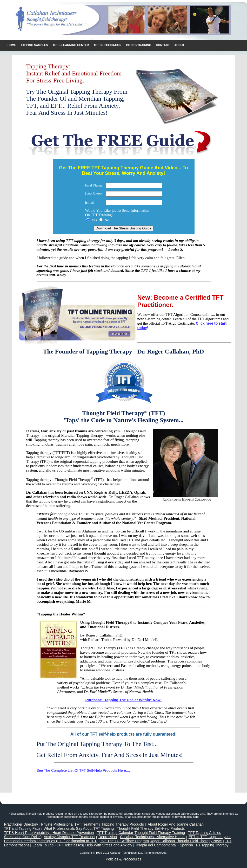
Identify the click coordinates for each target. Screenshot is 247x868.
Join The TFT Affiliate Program (124, 841)
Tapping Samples (34, 45)
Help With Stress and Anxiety (109, 845)
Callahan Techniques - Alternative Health (153, 837)
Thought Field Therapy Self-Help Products (151, 828)
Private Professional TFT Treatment (70, 824)
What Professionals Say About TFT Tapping (79, 828)
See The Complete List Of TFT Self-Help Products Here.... (83, 770)
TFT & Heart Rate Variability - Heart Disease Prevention (49, 833)
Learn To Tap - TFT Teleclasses (58, 845)
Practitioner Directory (21, 824)
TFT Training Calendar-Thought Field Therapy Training (141, 833)
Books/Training (139, 45)
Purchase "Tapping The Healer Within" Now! (124, 700)
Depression (108, 837)
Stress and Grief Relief (22, 837)
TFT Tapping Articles (205, 833)
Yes (94, 220)
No (107, 220)
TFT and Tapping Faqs (22, 828)
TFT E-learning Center (71, 45)
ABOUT (179, 45)
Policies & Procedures (123, 859)
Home (12, 45)
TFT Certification (107, 45)
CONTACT (163, 45)
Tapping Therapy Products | (124, 824)
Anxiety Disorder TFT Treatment (69, 837)
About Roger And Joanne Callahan (176, 824)
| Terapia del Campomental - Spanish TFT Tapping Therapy (180, 845)
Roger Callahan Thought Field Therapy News (186, 841)
